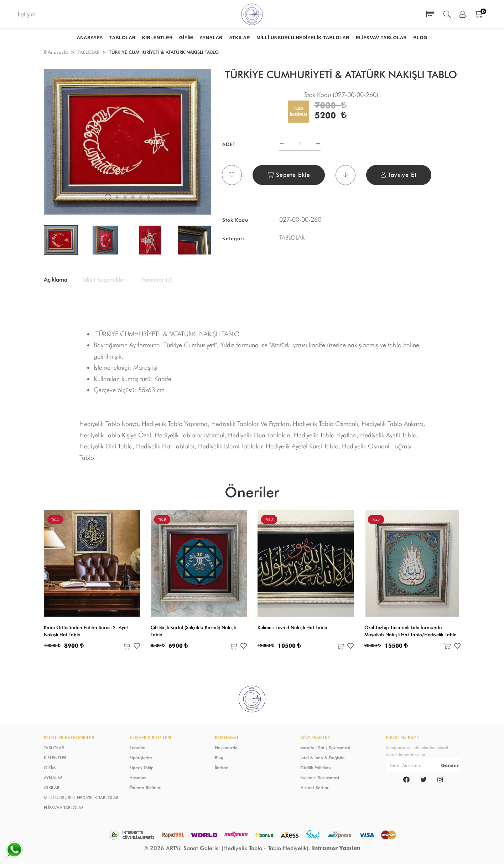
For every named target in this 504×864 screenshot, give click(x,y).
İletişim (27, 14)
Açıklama (56, 280)
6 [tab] (149, 197)
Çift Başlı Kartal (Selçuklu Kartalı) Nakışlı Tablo (193, 631)
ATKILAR (52, 788)
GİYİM (50, 768)
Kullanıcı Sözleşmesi (320, 778)
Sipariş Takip (141, 768)
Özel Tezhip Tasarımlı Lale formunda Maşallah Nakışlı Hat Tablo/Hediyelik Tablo (411, 631)
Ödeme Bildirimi (145, 788)
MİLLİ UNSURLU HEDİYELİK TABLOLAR (81, 798)
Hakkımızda (226, 748)
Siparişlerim (141, 758)
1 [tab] (108, 197)
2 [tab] (117, 197)
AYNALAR (53, 778)
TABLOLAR (89, 52)
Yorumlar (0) (157, 280)
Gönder (450, 765)
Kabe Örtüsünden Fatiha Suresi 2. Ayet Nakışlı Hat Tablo (86, 631)
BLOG (420, 38)
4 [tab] (133, 197)
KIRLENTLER (55, 758)
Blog (219, 758)
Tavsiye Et (399, 175)
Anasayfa (58, 52)
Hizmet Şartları (315, 788)
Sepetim (137, 748)
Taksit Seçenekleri (104, 280)
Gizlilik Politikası (316, 768)
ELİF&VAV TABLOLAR (64, 808)
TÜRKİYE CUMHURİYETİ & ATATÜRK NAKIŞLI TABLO (164, 52)
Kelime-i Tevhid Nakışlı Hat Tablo (292, 627)
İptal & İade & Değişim (323, 758)
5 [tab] (141, 197)
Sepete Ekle (289, 175)
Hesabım (138, 778)
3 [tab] (125, 197)
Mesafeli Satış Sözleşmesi (325, 748)
